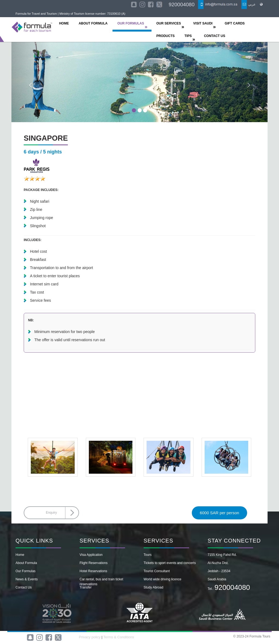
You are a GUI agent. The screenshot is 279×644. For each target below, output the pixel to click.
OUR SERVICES (169, 23)
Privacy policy (90, 637)
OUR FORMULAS (131, 23)
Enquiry (51, 513)
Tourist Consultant (157, 571)
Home (20, 555)
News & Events (27, 579)
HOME (64, 23)
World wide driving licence (163, 579)
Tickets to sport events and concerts (170, 563)
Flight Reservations (94, 563)
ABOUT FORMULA (93, 23)
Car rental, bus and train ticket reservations (101, 582)
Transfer (86, 587)
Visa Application (91, 555)
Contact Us (24, 587)
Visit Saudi (203, 23)
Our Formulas (25, 571)
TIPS (188, 36)
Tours (148, 555)
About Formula (26, 563)
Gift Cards (235, 23)
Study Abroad (153, 587)
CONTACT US (215, 36)
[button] (31, 82)
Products (166, 36)
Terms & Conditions (119, 637)
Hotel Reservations (93, 571)
